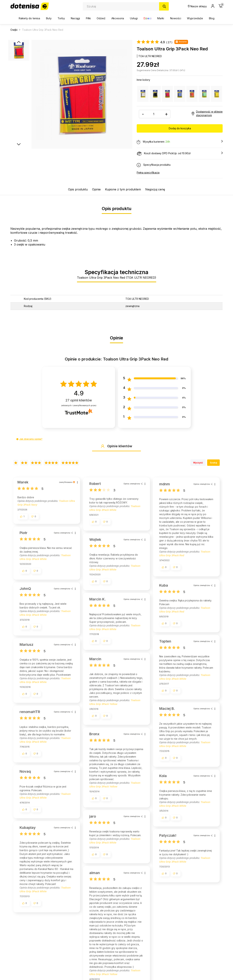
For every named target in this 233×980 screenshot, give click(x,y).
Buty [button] (49, 18)
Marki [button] (161, 18)
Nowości (176, 18)
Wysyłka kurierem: (180, 142)
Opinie (96, 189)
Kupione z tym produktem (123, 189)
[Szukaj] (164, 6)
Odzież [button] (101, 18)
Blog (212, 18)
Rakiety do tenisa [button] (29, 18)
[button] (17, 439)
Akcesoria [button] (118, 18)
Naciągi (75, 18)
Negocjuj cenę (155, 189)
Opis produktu (78, 189)
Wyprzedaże (195, 18)
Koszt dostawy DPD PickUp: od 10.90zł (180, 154)
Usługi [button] (134, 18)
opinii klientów (79, 400)
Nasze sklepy (197, 6)
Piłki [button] (88, 18)
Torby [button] (61, 18)
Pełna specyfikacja (148, 173)
